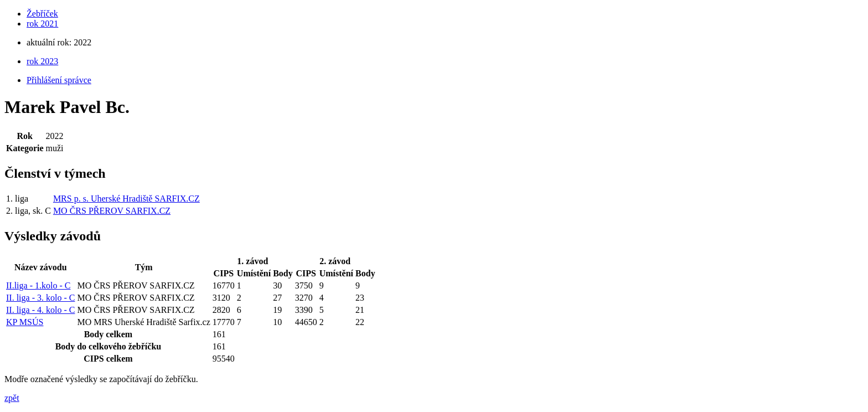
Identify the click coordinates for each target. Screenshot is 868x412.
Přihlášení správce (59, 80)
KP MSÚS (25, 322)
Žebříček (42, 14)
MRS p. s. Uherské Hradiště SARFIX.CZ (126, 199)
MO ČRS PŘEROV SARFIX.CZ (112, 211)
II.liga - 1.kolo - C (38, 285)
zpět (12, 398)
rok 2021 (42, 24)
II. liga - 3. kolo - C (40, 298)
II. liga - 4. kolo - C (40, 310)
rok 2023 (42, 61)
